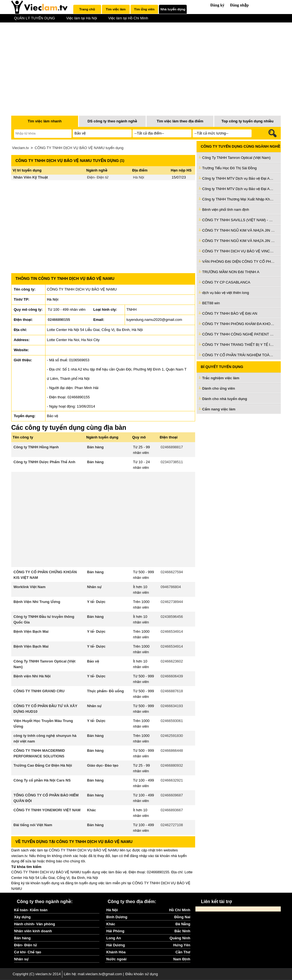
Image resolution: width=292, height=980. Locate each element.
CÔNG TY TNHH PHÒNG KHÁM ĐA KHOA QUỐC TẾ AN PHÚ (239, 324)
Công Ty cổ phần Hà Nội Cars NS (42, 780)
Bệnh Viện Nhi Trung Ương (37, 602)
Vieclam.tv (20, 148)
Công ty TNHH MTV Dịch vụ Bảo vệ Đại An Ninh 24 (239, 178)
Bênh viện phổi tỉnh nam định (226, 210)
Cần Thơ (183, 952)
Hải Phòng (115, 931)
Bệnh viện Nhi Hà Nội (32, 676)
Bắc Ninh (182, 931)
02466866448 (172, 751)
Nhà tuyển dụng (173, 9)
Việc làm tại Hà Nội (82, 18)
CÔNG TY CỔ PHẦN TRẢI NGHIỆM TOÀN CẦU (239, 355)
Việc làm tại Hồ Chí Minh (128, 18)
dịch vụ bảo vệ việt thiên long (226, 293)
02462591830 (172, 736)
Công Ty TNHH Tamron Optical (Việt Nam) (236, 158)
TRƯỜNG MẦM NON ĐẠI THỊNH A (231, 272)
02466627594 (172, 572)
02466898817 (172, 447)
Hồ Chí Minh (180, 910)
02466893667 (172, 810)
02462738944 (172, 602)
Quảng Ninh (180, 938)
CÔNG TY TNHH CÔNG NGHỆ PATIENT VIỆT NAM (239, 334)
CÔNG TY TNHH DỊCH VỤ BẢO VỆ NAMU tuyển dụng (79, 148)
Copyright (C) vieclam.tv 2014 (37, 974)
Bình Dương (117, 917)
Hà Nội (139, 177)
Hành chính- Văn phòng (35, 924)
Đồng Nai (182, 917)
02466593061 (172, 721)
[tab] (87, 9)
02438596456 (172, 617)
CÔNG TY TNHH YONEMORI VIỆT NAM (47, 810)
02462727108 (172, 825)
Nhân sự (94, 587)
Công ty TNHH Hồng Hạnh (36, 447)
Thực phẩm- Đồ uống (105, 691)
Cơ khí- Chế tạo (28, 952)
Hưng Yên (182, 945)
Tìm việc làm (116, 9)
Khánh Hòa (116, 952)
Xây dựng (22, 917)
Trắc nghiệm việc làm (224, 378)
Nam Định (182, 959)
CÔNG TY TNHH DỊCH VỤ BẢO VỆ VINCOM (239, 251)
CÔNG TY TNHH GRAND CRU (39, 691)
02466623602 (172, 661)
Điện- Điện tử (98, 177)
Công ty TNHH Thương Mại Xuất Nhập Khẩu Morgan (239, 199)
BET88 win (211, 303)
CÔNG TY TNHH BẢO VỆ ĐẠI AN (230, 313)
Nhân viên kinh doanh (33, 931)
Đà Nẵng (183, 924)
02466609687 (172, 795)
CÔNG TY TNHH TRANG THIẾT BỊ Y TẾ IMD (239, 345)
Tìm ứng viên (144, 9)
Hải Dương (116, 945)
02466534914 (172, 631)
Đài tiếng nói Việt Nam (33, 825)
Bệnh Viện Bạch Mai (31, 631)
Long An (114, 938)
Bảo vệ (93, 661)
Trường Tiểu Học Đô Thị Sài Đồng (229, 168)
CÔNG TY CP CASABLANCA (226, 282)
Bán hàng (95, 447)
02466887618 (172, 691)
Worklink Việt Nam (29, 587)
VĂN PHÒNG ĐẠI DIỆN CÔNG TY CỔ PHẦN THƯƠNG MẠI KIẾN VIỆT (239, 261)
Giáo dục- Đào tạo (103, 765)
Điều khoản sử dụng (142, 974)
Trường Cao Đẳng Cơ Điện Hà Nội (43, 765)
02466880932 (172, 765)
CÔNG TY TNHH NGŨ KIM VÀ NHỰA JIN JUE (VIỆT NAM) (239, 230)
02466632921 (172, 780)
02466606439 (172, 676)
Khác (92, 810)
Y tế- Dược (96, 602)
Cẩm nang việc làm (219, 409)
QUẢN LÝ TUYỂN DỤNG (35, 18)
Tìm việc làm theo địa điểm (180, 121)
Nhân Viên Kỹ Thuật (31, 177)
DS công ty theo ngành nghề (112, 121)
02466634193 (172, 706)
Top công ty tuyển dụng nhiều (247, 121)
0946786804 (171, 587)
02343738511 (172, 462)
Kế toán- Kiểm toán (31, 910)
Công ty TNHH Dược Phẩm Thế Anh (44, 462)
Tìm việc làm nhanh (45, 121)
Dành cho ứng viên (219, 388)
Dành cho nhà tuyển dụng (225, 399)
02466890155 (59, 320)
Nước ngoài (117, 959)
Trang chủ (87, 9)
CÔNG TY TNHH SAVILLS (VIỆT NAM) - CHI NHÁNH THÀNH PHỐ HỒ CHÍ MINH (239, 220)
